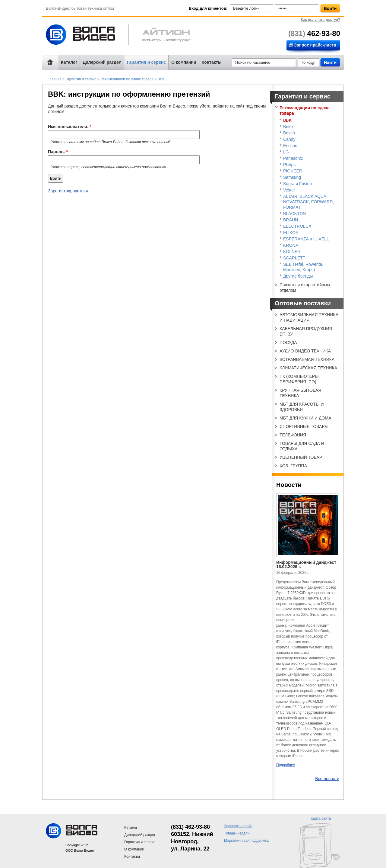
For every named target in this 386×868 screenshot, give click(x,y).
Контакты (212, 62)
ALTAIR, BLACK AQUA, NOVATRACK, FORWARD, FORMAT (308, 202)
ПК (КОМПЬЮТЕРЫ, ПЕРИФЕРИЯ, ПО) (300, 379)
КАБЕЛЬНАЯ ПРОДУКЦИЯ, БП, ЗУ (307, 331)
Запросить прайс (238, 826)
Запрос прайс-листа (315, 45)
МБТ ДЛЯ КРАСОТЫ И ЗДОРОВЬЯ (302, 407)
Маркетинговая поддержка (246, 841)
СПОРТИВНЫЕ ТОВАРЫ (304, 426)
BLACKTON (294, 214)
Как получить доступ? (320, 19)
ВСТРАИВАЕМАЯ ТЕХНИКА (307, 359)
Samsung (292, 177)
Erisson (290, 146)
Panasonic (293, 158)
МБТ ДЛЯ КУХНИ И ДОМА (305, 418)
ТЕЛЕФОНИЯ (293, 435)
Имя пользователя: (70, 127)
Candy (289, 139)
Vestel (289, 190)
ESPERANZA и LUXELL (306, 239)
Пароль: (58, 152)
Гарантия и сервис (146, 62)
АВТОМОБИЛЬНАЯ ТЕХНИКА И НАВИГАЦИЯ (309, 317)
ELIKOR (291, 233)
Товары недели (237, 833)
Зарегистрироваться (68, 191)
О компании (184, 62)
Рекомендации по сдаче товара (127, 79)
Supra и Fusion (297, 184)
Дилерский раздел (102, 62)
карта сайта (321, 818)
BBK (161, 79)
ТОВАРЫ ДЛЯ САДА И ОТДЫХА (302, 446)
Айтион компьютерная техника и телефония (160, 35)
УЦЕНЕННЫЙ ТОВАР (301, 457)
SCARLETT (294, 258)
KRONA (291, 245)
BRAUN (291, 220)
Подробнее (286, 765)
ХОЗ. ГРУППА (293, 466)
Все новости (327, 779)
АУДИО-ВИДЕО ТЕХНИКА (305, 351)
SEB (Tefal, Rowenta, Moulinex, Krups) (303, 267)
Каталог (69, 62)
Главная (55, 79)
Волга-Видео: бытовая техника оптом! (86, 35)
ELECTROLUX (297, 226)
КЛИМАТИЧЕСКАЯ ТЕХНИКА (308, 368)
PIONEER (293, 171)
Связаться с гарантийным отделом (305, 288)
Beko (288, 127)
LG (286, 152)
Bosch (289, 133)
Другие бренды (298, 276)
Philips (289, 165)
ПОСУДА (288, 342)
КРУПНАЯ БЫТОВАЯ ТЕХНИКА (300, 393)
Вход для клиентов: (208, 8)
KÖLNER (292, 252)
